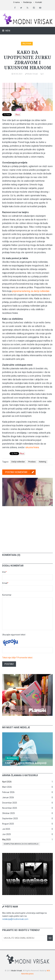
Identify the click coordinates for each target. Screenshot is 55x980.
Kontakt (39, 2)
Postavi (9, 664)
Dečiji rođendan (18, 462)
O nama (16, 2)
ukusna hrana (32, 447)
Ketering (43, 462)
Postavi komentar (20, 472)
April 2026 (7, 782)
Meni (8, 31)
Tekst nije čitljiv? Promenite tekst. (18, 658)
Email (5, 583)
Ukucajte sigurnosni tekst (14, 635)
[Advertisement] (28, 527)
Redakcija (27, 2)
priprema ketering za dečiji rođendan (31, 291)
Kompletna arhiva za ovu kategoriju (21, 844)
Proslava (32, 462)
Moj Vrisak (27, 44)
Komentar (7, 595)
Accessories (12, 758)
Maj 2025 (6, 840)
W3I (48, 971)
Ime (4, 572)
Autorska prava (27, 974)
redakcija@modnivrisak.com (15, 919)
